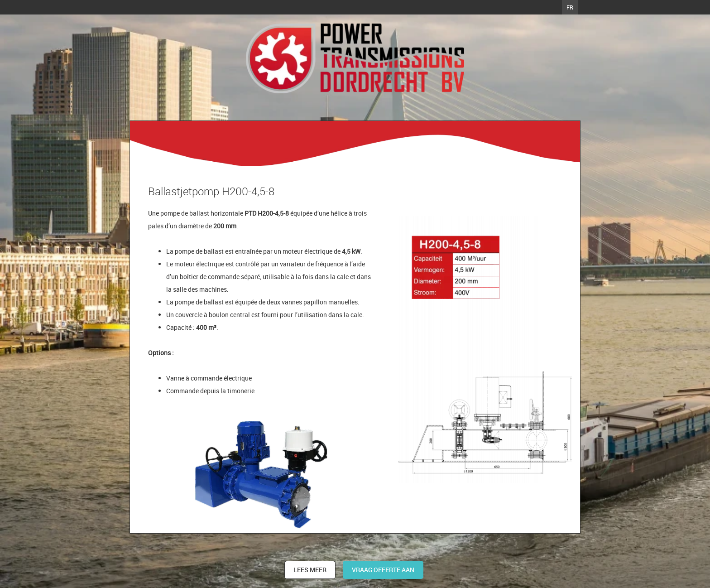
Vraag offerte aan (383, 570)
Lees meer (310, 570)
